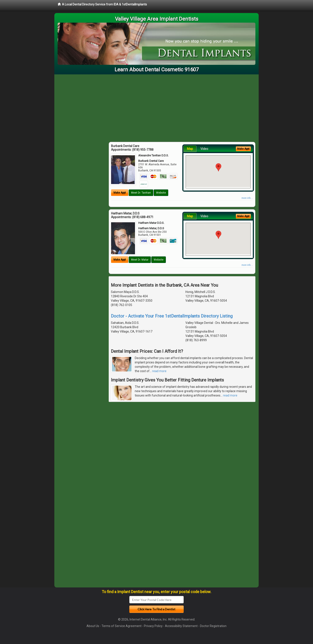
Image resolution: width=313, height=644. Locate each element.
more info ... (247, 198)
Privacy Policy (153, 626)
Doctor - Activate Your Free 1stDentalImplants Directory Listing (172, 316)
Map (190, 149)
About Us (93, 626)
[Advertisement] (156, 107)
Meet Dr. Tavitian (141, 193)
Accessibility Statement (181, 626)
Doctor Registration (213, 626)
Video (204, 149)
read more (159, 371)
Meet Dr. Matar (140, 260)
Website (161, 193)
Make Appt (120, 193)
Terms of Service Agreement (122, 626)
